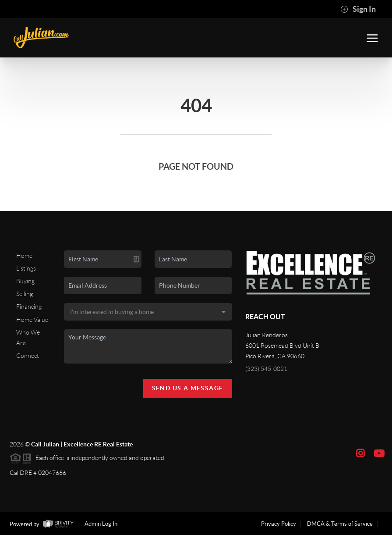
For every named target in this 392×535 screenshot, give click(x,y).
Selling (25, 294)
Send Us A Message (188, 388)
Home (24, 256)
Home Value (32, 320)
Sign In (358, 9)
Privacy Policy (279, 524)
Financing (29, 307)
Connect (28, 356)
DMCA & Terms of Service (340, 524)
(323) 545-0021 (266, 369)
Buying (25, 281)
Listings (26, 268)
